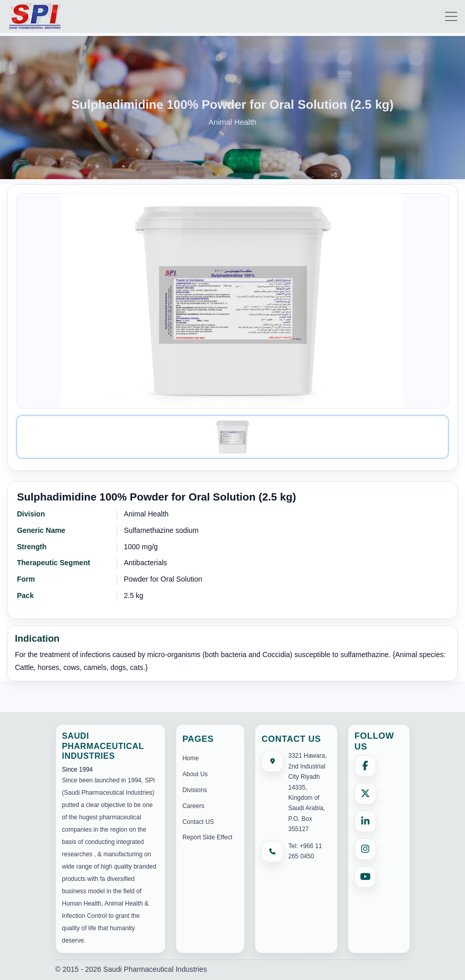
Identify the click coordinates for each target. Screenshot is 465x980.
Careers (193, 806)
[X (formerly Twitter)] (365, 794)
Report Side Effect (207, 837)
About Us (195, 774)
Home (191, 758)
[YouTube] (365, 877)
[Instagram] (365, 849)
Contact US (198, 822)
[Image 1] (232, 437)
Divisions (195, 790)
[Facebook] (365, 766)
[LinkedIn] (365, 821)
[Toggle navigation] (451, 16)
